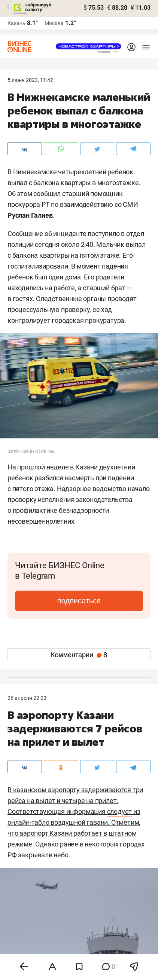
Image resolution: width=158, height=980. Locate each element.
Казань (16, 23)
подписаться (79, 601)
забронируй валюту (38, 7)
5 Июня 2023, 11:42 (30, 80)
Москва (54, 23)
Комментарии (79, 655)
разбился (49, 478)
